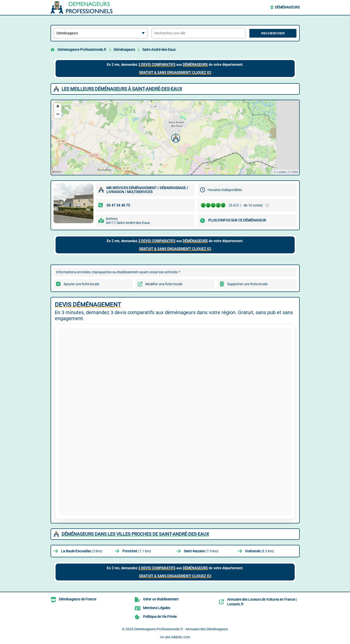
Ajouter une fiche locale (81, 284)
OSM (295, 172)
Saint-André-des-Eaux (159, 50)
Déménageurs (287, 7)
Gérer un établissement (161, 599)
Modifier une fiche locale (164, 284)
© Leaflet (280, 172)
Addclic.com (181, 637)
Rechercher (273, 33)
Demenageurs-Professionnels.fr (82, 50)
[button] (175, 138)
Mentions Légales (157, 608)
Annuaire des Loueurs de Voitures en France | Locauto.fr (262, 602)
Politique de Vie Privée (160, 617)
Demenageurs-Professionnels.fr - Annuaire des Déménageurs (181, 629)
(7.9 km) (201, 551)
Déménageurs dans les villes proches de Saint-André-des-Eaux (135, 534)
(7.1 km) (137, 551)
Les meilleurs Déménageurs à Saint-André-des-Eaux (122, 89)
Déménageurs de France (77, 599)
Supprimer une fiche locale (247, 284)
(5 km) (82, 551)
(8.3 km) (260, 551)
